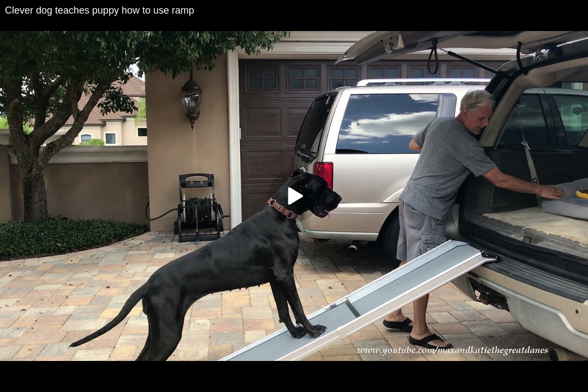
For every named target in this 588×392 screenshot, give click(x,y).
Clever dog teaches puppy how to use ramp (99, 10)
